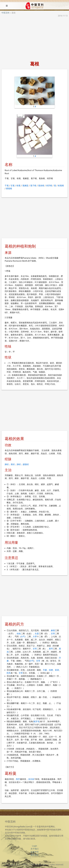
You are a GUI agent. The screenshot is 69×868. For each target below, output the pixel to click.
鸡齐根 (49, 186)
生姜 (37, 634)
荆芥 (18, 779)
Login (34, 846)
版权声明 (35, 852)
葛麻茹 (25, 186)
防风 (9, 673)
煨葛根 (9, 189)
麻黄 (53, 631)
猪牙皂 (37, 721)
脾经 (7, 464)
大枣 (35, 637)
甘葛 (13, 186)
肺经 (19, 464)
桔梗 (51, 670)
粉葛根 (61, 186)
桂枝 (19, 634)
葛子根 (33, 186)
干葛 (7, 186)
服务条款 (35, 855)
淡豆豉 (31, 779)
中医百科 (5, 13)
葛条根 (41, 186)
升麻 (45, 670)
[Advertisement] (34, 39)
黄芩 (51, 649)
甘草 (53, 634)
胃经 (13, 464)
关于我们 (35, 849)
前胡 (57, 670)
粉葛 (18, 186)
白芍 (23, 637)
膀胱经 (26, 464)
